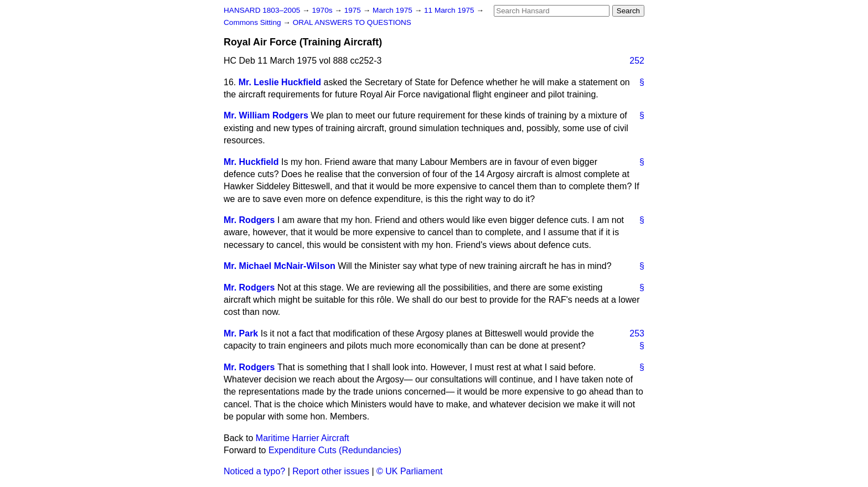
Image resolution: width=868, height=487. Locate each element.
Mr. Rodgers (249, 220)
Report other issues (331, 471)
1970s (323, 10)
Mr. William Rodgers (266, 115)
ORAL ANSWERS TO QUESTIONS (352, 22)
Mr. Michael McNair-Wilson (280, 266)
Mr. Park (241, 333)
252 (637, 61)
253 (637, 333)
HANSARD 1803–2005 (262, 10)
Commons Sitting (253, 22)
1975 (354, 10)
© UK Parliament (409, 471)
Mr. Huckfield (251, 162)
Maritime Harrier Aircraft (303, 438)
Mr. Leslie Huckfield (280, 82)
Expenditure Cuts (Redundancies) (335, 450)
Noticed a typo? (254, 471)
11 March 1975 (450, 10)
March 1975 (394, 10)
